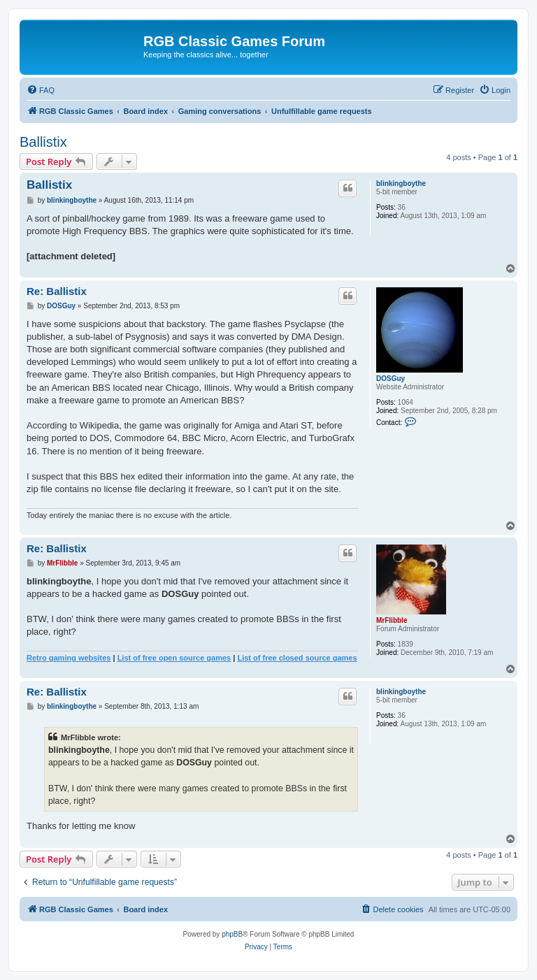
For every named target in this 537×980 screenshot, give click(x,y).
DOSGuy (391, 379)
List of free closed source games (297, 658)
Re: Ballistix (57, 291)
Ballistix (43, 142)
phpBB (232, 934)
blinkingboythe (401, 183)
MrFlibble (392, 620)
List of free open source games (174, 658)
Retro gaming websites (69, 658)
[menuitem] (41, 90)
